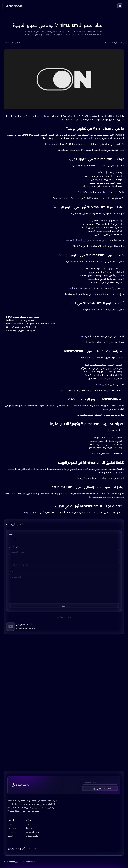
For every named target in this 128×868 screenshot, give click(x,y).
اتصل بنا (29, 828)
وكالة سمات (42, 116)
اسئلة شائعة (12, 832)
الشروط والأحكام (32, 836)
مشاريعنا (96, 454)
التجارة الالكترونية (13, 828)
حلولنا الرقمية (102, 192)
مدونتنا (48, 144)
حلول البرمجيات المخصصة (76, 240)
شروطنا (27, 512)
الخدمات (10, 824)
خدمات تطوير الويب (87, 138)
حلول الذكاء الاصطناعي (30, 469)
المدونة (10, 836)
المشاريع (30, 824)
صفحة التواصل (118, 472)
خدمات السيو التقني (76, 288)
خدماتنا (95, 512)
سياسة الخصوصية (33, 832)
